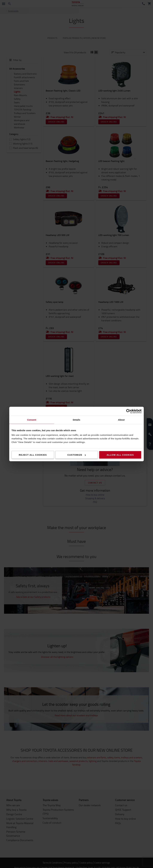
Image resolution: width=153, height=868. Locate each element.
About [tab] (121, 420)
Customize (77, 455)
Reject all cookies (33, 455)
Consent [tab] (32, 420)
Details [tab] (76, 420)
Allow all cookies (120, 455)
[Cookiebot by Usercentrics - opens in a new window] (128, 411)
